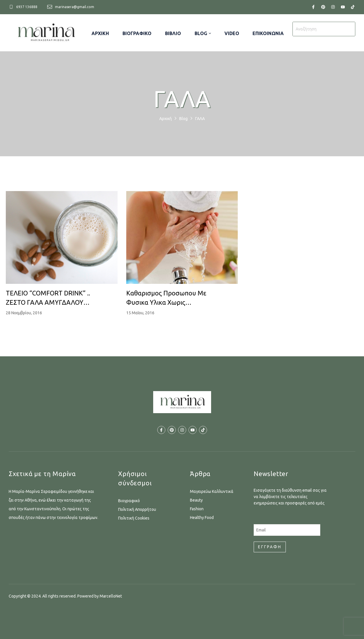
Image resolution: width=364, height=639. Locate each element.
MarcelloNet (111, 596)
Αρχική (165, 119)
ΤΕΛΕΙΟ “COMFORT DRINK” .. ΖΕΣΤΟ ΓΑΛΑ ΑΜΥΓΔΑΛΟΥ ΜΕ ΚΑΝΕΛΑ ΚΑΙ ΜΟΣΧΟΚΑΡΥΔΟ (48, 298)
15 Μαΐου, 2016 (140, 313)
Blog (183, 119)
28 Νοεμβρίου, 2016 (24, 313)
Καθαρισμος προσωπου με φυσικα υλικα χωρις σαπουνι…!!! (166, 298)
